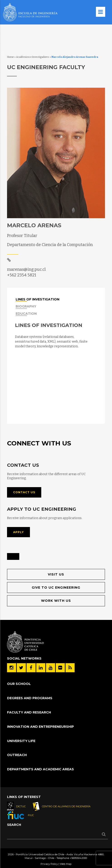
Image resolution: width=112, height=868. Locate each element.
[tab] (56, 299)
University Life (21, 741)
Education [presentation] (26, 314)
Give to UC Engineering (56, 588)
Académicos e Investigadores (33, 57)
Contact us (24, 492)
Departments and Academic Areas (40, 769)
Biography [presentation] (26, 307)
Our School (19, 684)
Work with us (56, 601)
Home (10, 57)
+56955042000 (78, 858)
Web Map (66, 864)
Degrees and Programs (30, 698)
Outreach (17, 755)
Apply (18, 532)
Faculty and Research (29, 712)
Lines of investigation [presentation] (38, 300)
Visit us (56, 574)
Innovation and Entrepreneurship (40, 727)
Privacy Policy (49, 864)
